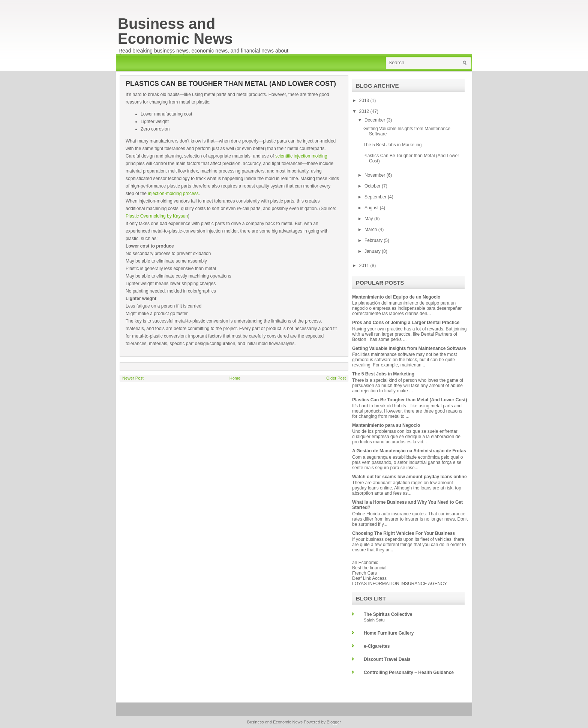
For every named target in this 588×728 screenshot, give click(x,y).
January (373, 251)
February (374, 240)
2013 (365, 101)
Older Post (336, 378)
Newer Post (133, 378)
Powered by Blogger (322, 722)
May (369, 219)
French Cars (364, 573)
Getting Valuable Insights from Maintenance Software (409, 348)
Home (235, 378)
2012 (365, 111)
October (373, 186)
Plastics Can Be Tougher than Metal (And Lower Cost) (409, 400)
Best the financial (369, 568)
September (376, 197)
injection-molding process (173, 194)
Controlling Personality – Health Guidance (409, 672)
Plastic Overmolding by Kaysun (157, 216)
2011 (365, 266)
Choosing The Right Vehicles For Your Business (403, 533)
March (371, 230)
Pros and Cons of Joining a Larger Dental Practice (406, 323)
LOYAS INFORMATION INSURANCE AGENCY (400, 584)
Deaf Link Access (369, 578)
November (376, 175)
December (376, 120)
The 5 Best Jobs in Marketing (392, 145)
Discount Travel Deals (387, 659)
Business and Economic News (175, 31)
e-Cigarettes (377, 646)
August (372, 208)
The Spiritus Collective (388, 614)
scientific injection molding (301, 156)
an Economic (365, 563)
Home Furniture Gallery (389, 633)
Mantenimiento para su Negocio (386, 425)
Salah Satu (374, 620)
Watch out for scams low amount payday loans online (409, 477)
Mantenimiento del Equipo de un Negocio (396, 297)
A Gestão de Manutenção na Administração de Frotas (409, 451)
